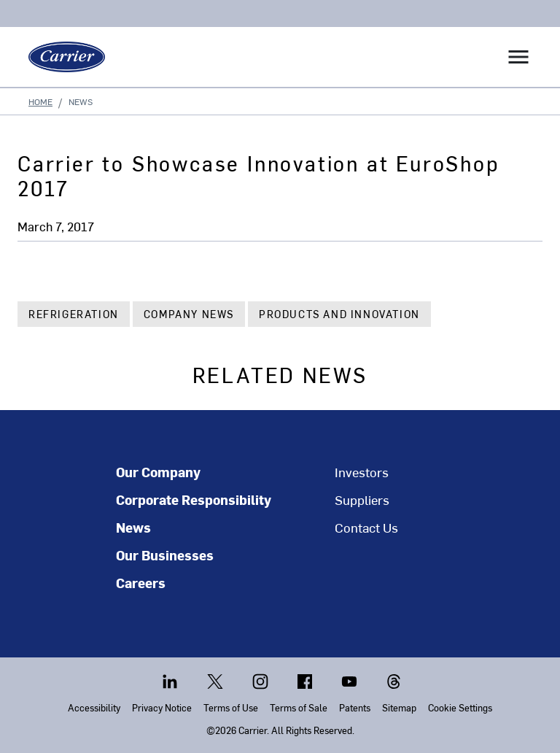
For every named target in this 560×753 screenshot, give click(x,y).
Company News (189, 314)
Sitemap (399, 707)
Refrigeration (74, 314)
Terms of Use (231, 707)
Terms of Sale (299, 707)
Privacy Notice (162, 707)
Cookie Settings (460, 707)
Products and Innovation (339, 314)
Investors (362, 472)
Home (40, 101)
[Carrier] (61, 57)
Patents (355, 707)
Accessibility (94, 707)
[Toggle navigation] (518, 57)
